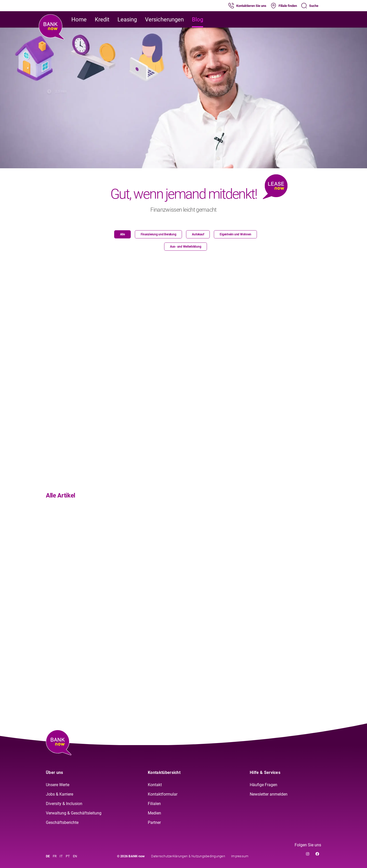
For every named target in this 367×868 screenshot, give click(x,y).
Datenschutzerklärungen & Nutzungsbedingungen (188, 856)
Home (79, 20)
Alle (122, 234)
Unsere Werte (58, 785)
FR (55, 856)
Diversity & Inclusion (64, 804)
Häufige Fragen (264, 785)
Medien (154, 813)
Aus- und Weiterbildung (186, 247)
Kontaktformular (163, 794)
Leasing (127, 20)
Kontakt (155, 785)
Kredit (102, 20)
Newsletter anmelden (269, 794)
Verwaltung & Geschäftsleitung (74, 813)
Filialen (154, 804)
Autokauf (198, 234)
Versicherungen (164, 20)
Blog (198, 20)
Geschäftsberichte (62, 822)
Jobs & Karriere (60, 794)
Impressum (240, 856)
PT (68, 856)
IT (61, 856)
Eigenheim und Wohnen (235, 234)
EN (75, 856)
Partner (154, 822)
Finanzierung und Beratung (159, 234)
